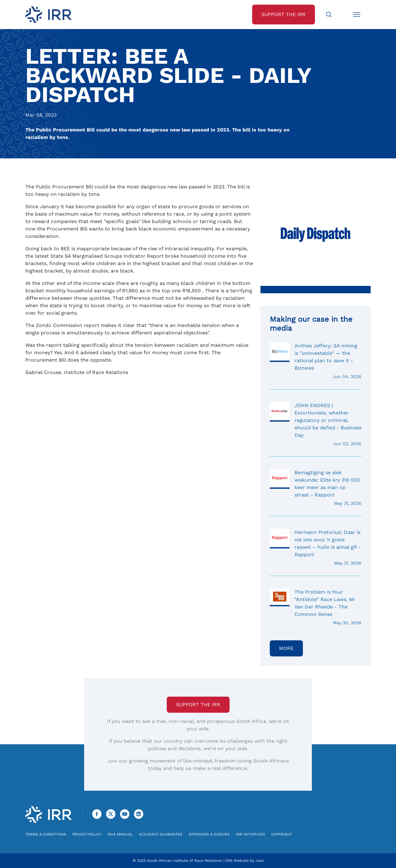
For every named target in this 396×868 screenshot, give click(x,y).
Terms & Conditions (46, 834)
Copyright (282, 834)
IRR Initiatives (251, 834)
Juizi (260, 861)
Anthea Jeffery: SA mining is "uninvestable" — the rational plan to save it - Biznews (316, 361)
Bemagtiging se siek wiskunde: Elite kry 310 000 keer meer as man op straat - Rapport (316, 488)
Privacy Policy (87, 834)
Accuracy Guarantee (161, 834)
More (286, 648)
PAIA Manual (120, 834)
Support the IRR (198, 705)
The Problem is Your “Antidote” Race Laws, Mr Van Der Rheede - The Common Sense (316, 607)
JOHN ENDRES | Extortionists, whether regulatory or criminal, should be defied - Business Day (316, 424)
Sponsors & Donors (209, 834)
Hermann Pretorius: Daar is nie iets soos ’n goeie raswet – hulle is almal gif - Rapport (316, 548)
